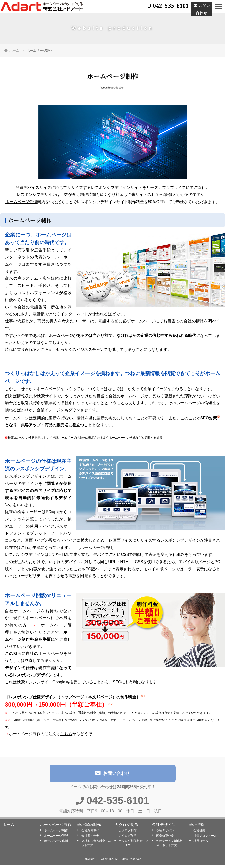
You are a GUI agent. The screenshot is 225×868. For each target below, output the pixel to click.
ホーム (12, 51)
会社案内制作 (89, 827)
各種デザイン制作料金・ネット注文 (170, 846)
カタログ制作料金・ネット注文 (134, 846)
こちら (66, 735)
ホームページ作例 (96, 549)
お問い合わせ (113, 776)
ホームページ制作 (56, 827)
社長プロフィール (205, 838)
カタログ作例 (128, 838)
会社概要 (199, 833)
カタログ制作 (126, 827)
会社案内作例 (90, 838)
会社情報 (197, 827)
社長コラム (201, 844)
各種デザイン (164, 827)
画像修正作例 (165, 838)
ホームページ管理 (21, 203)
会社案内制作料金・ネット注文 (96, 846)
